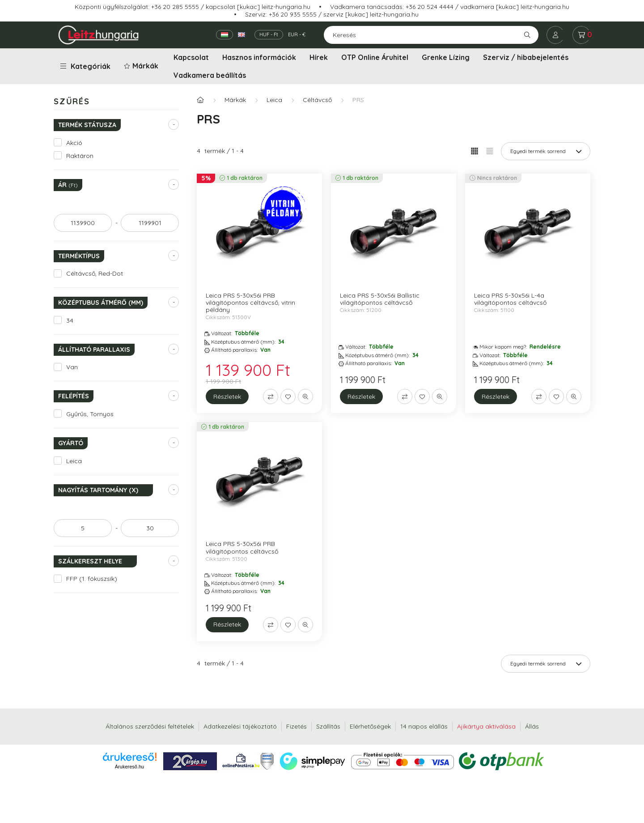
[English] (241, 35)
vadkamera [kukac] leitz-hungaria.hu (515, 7)
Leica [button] (74, 461)
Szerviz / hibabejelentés (526, 57)
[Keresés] (431, 35)
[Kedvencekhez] (288, 397)
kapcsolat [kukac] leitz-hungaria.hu (258, 7)
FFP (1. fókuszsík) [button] (92, 579)
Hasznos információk (259, 57)
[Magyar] (225, 35)
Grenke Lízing (446, 57)
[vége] (150, 223)
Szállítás (328, 726)
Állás (532, 726)
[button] (142, 66)
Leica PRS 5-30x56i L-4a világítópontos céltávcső (510, 299)
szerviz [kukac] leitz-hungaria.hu (371, 14)
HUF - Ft (269, 34)
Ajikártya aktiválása (486, 726)
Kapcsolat (191, 57)
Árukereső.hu (129, 767)
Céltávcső (317, 100)
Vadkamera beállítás (210, 75)
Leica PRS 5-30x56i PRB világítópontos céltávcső (242, 547)
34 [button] (70, 320)
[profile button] (555, 35)
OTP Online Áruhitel (375, 57)
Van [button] (72, 367)
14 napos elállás (424, 726)
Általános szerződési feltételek (150, 726)
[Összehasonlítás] (271, 397)
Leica (274, 100)
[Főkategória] (200, 100)
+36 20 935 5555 (293, 14)
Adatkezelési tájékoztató (240, 726)
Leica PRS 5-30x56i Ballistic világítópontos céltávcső (380, 299)
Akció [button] (74, 143)
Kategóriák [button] (85, 66)
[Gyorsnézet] (305, 397)
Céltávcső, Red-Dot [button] (95, 273)
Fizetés (297, 726)
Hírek (319, 57)
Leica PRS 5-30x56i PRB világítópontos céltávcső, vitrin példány (250, 303)
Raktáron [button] (80, 156)
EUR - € (297, 34)
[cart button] (581, 35)
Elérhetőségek (370, 726)
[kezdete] (83, 223)
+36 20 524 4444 (430, 7)
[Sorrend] (546, 151)
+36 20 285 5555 (175, 7)
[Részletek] (227, 397)
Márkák (235, 100)
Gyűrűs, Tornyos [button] (90, 414)
